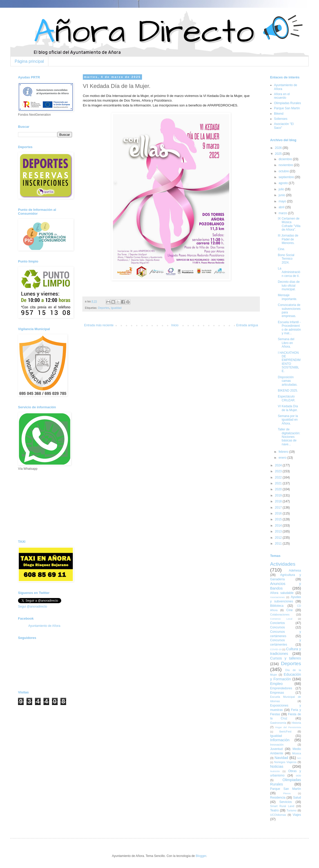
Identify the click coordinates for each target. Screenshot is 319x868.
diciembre (286, 159)
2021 (279, 483)
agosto (284, 183)
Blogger (201, 856)
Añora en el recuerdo (282, 96)
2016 (279, 513)
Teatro (274, 810)
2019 (279, 495)
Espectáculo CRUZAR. (287, 398)
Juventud (276, 749)
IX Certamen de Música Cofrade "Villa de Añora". (289, 224)
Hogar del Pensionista (288, 727)
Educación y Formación (286, 677)
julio (282, 189)
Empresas (277, 693)
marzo (283, 213)
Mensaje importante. (287, 297)
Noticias (277, 766)
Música (297, 753)
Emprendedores (281, 688)
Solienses (281, 119)
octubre (284, 171)
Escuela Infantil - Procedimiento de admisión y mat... (289, 328)
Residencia (278, 798)
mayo (283, 201)
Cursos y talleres (286, 658)
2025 (279, 154)
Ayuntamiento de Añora (44, 626)
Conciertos (277, 623)
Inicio (175, 325)
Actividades (283, 564)
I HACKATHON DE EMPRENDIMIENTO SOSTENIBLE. (289, 362)
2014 (279, 526)
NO (299, 758)
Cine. (281, 249)
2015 (279, 519)
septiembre (287, 177)
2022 (279, 477)
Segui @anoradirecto (33, 607)
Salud (297, 798)
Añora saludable (282, 593)
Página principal (29, 61)
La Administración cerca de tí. (289, 272)
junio (282, 195)
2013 (279, 531)
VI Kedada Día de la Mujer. (288, 408)
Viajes (297, 815)
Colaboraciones (280, 614)
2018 (279, 501)
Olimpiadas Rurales (287, 103)
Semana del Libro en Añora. (286, 343)
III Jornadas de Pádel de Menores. (288, 239)
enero (283, 458)
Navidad (281, 758)
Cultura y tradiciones (286, 651)
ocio (298, 775)
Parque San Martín (287, 108)
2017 (279, 508)
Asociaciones (277, 597)
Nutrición (275, 771)
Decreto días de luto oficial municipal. (289, 286)
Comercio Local (281, 619)
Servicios (286, 802)
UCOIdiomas (278, 815)
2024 (279, 465)
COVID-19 (276, 649)
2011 (279, 544)
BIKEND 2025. (288, 391)
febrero (284, 452)
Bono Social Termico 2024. (286, 259)
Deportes (104, 308)
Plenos (287, 793)
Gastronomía (278, 723)
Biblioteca (277, 606)
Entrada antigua (247, 325)
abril (282, 207)
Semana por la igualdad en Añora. (288, 420)
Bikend (279, 114)
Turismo (292, 810)
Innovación (277, 745)
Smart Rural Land (282, 806)
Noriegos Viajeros (285, 762)
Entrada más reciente (99, 325)
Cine (290, 610)
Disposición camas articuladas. (288, 381)
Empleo (276, 684)
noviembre (286, 165)
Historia (296, 723)
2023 (279, 471)
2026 (279, 148)
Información (280, 740)
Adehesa (295, 571)
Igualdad (116, 308)
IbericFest (285, 731)
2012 (279, 538)
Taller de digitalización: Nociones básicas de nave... (289, 437)
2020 (279, 489)
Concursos (277, 627)
